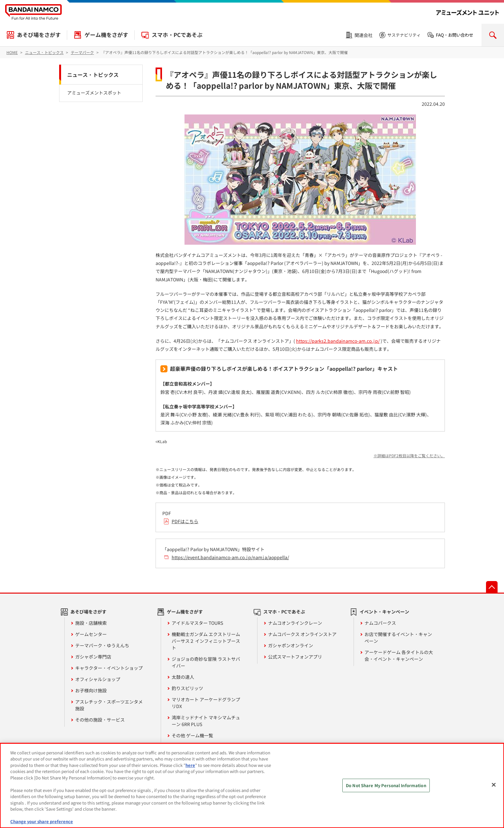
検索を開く (493, 35)
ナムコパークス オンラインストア (302, 634)
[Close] (494, 785)
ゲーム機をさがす (106, 35)
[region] (252, 786)
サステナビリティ (404, 35)
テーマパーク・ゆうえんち (102, 645)
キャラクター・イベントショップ (109, 668)
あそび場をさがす (39, 35)
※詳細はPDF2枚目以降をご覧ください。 (409, 455)
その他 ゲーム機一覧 (192, 735)
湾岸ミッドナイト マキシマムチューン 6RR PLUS (206, 721)
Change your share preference (42, 821)
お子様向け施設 (91, 690)
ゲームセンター (91, 634)
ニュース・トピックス (93, 75)
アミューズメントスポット (94, 93)
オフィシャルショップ (98, 679)
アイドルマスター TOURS (197, 623)
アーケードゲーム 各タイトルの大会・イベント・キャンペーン (399, 655)
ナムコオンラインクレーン (295, 623)
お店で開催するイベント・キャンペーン (398, 637)
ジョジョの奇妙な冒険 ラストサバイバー (206, 662)
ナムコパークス (380, 623)
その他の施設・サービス (100, 720)
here (190, 765)
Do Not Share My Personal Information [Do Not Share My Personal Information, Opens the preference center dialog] (386, 785)
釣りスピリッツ (187, 688)
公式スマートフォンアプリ (295, 657)
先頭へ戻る (492, 587)
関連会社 (364, 35)
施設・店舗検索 (91, 623)
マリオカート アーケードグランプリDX (206, 703)
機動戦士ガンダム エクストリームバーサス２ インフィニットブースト (206, 641)
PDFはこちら (185, 521)
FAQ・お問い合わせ (455, 35)
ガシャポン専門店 (93, 657)
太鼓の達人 (183, 677)
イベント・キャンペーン (384, 612)
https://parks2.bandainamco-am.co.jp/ (338, 341)
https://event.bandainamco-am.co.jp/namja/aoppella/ (230, 557)
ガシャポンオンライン (291, 645)
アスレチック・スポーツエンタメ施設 (109, 705)
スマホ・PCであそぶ (177, 35)
